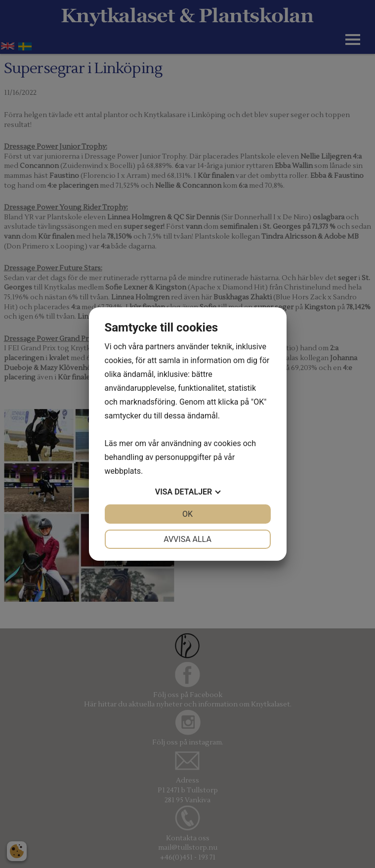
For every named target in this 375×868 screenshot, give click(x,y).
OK (187, 514)
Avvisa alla (187, 539)
